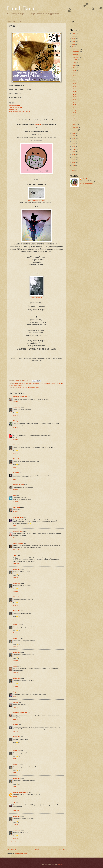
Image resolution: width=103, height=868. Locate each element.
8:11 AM (16, 453)
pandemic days (41, 383)
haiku (30, 383)
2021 (73, 47)
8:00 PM (16, 797)
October (76, 54)
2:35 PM (16, 825)
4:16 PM (16, 707)
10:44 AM (16, 773)
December (76, 49)
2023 (73, 41)
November (76, 52)
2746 (75, 97)
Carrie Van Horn (18, 517)
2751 (75, 83)
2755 (75, 73)
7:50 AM (16, 415)
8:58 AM (16, 489)
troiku (15, 385)
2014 (73, 149)
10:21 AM (16, 526)
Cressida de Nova (19, 485)
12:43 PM (16, 564)
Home (37, 850)
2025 (73, 36)
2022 (73, 44)
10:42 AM (16, 745)
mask (34, 383)
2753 (75, 78)
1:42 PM (16, 578)
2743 (75, 105)
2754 (75, 75)
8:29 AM (16, 479)
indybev (16, 692)
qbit (14, 495)
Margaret (16, 702)
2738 (75, 118)
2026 (73, 33)
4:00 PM (16, 697)
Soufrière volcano (50, 383)
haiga (27, 383)
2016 (73, 144)
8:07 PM (16, 731)
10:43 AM (16, 759)
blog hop (16, 383)
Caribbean (22, 383)
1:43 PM (16, 591)
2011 (73, 157)
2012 (73, 155)
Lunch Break (22, 8)
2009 (73, 163)
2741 (75, 110)
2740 (75, 113)
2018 (73, 139)
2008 (73, 165)
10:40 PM (16, 811)
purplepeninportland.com (21, 792)
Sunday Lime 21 (14, 109)
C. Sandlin (16, 473)
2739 (75, 116)
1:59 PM (16, 673)
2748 (75, 91)
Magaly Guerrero (18, 543)
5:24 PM (16, 719)
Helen (15, 666)
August (76, 60)
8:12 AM (16, 467)
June (75, 65)
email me (38, 124)
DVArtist (16, 725)
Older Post (62, 850)
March (75, 124)
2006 (73, 171)
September (77, 57)
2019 (73, 136)
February (76, 127)
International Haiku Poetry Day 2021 (20, 112)
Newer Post (11, 850)
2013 (73, 152)
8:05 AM (16, 439)
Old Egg (16, 421)
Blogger (60, 864)
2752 (75, 81)
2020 (73, 133)
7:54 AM (16, 427)
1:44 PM (16, 619)
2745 (75, 100)
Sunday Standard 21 (15, 107)
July (75, 62)
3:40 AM (16, 401)
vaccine (20, 385)
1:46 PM (16, 647)
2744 (75, 102)
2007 (73, 168)
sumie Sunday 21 (14, 105)
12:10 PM (16, 550)
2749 (75, 89)
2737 (75, 121)
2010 (73, 160)
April (75, 70)
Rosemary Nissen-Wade (20, 397)
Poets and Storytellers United (36, 200)
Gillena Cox (17, 407)
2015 (73, 147)
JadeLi (15, 555)
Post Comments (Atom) (21, 854)
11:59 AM (16, 538)
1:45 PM (16, 633)
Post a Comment (16, 842)
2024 (73, 39)
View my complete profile (87, 183)
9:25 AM (16, 502)
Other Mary (17, 507)
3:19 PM (16, 686)
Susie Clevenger (18, 531)
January (76, 130)
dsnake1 (16, 433)
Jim (14, 802)
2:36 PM (16, 838)
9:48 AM (16, 512)
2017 (73, 141)
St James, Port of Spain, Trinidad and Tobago (27, 387)
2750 (75, 86)
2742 (75, 108)
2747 (75, 94)
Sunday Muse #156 (36, 298)
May (75, 68)
